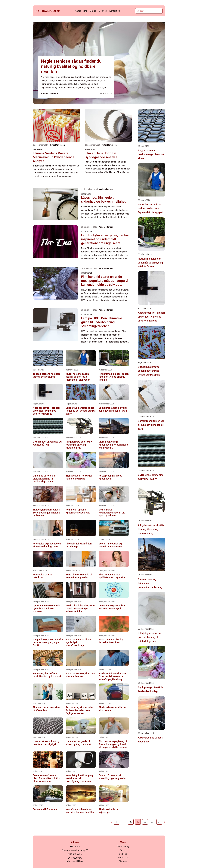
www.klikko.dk (78, 861)
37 (159, 822)
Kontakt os (115, 11)
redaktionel (38, 149)
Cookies (103, 11)
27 (131, 822)
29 (145, 822)
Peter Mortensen (57, 145)
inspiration (86, 194)
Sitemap (123, 861)
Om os (93, 11)
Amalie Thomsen (49, 94)
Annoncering (81, 11)
